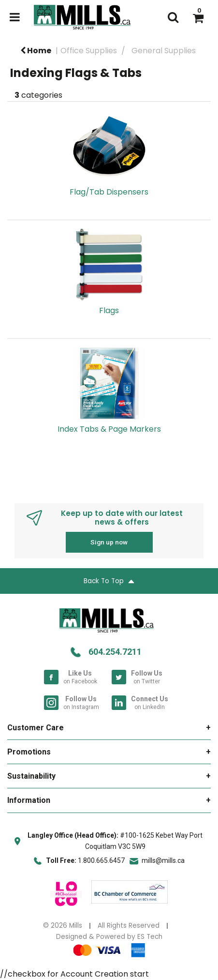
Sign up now (109, 542)
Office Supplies (89, 51)
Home (36, 51)
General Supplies (164, 51)
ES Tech (150, 937)
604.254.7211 (115, 652)
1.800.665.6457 (101, 860)
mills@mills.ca (163, 860)
